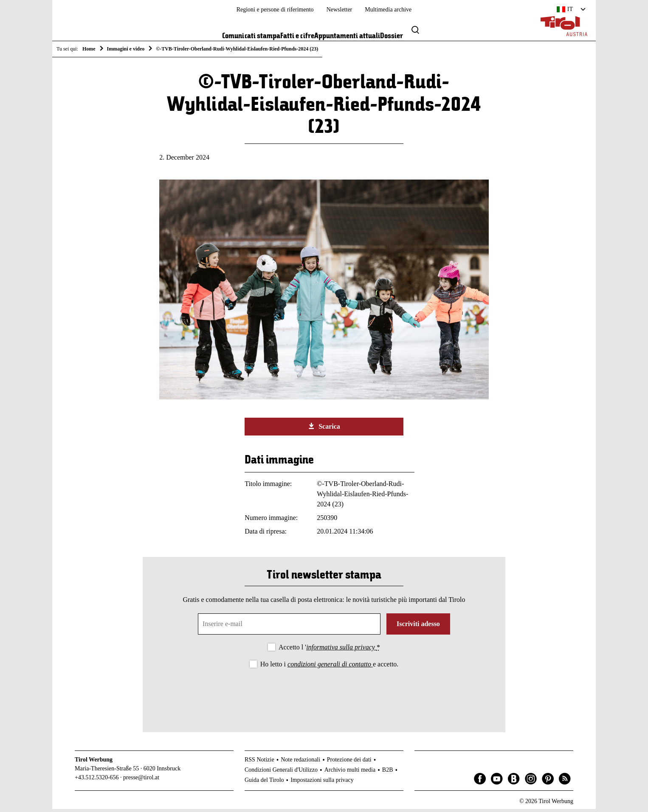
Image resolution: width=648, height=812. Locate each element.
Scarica (324, 429)
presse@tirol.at (141, 780)
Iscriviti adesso (418, 627)
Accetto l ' (329, 650)
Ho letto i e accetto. (330, 667)
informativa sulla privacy (341, 650)
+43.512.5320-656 (97, 780)
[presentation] (324, 696)
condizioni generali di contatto (330, 667)
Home (89, 49)
